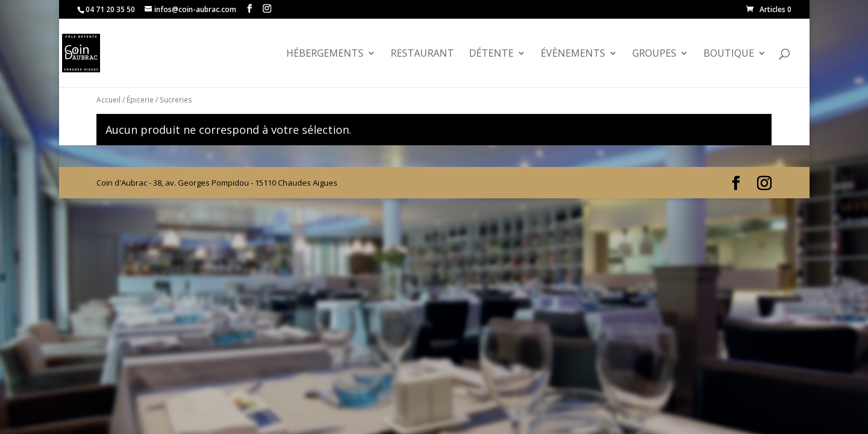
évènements (573, 54)
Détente (491, 54)
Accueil (108, 100)
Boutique (729, 54)
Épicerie (140, 100)
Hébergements (325, 54)
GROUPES (654, 54)
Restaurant (422, 54)
